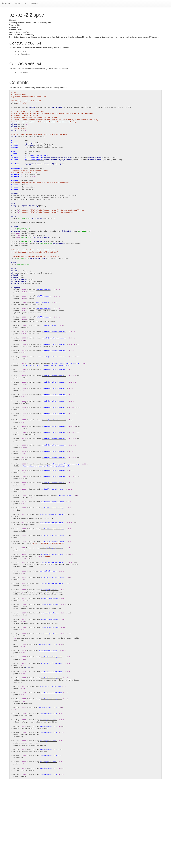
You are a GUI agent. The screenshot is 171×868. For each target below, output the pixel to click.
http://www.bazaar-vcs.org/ (24, 35)
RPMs (17, 3)
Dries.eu (7, 3)
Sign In (34, 3)
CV (25, 3)
